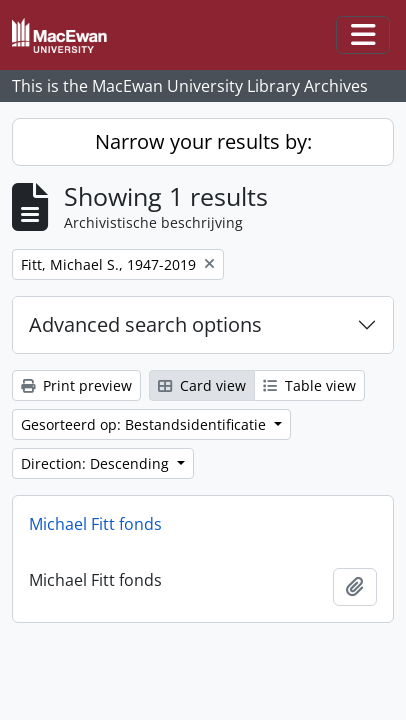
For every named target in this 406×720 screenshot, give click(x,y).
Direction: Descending (97, 463)
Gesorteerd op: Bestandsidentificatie (145, 424)
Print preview (76, 385)
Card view (202, 385)
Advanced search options (145, 324)
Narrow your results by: (203, 141)
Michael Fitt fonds (95, 524)
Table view (309, 385)
